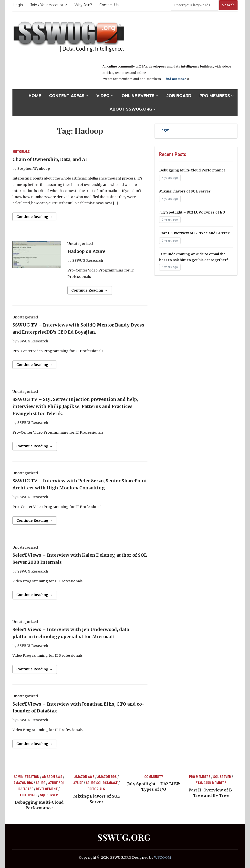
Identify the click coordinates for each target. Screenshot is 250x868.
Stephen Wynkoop (34, 169)
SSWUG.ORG (124, 837)
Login (18, 5)
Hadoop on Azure (86, 251)
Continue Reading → (34, 217)
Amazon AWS (52, 777)
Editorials (21, 152)
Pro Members (215, 96)
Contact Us (109, 5)
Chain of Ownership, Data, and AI (50, 159)
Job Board (179, 96)
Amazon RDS (23, 783)
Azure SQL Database (102, 783)
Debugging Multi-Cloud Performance (192, 170)
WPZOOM (163, 857)
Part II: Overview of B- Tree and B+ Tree (195, 233)
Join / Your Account (47, 5)
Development (47, 789)
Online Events (138, 96)
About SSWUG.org (131, 109)
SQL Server (49, 795)
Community (154, 777)
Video (103, 96)
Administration (26, 777)
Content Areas (67, 96)
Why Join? (83, 5)
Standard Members (211, 783)
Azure (41, 783)
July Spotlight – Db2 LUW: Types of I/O (192, 212)
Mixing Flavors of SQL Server (185, 191)
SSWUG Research (88, 260)
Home (35, 96)
